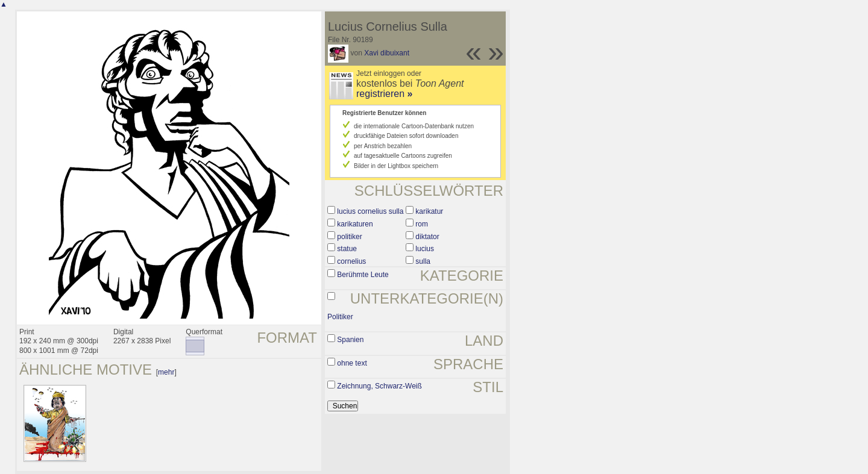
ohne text (352, 363)
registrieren (384, 94)
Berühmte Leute (363, 275)
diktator (427, 237)
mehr (166, 372)
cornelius (351, 261)
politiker (349, 237)
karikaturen (355, 224)
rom (422, 224)
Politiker (340, 317)
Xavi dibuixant (387, 53)
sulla (423, 261)
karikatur (429, 211)
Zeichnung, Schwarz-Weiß (379, 386)
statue (347, 249)
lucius (425, 249)
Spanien (350, 340)
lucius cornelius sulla (370, 211)
